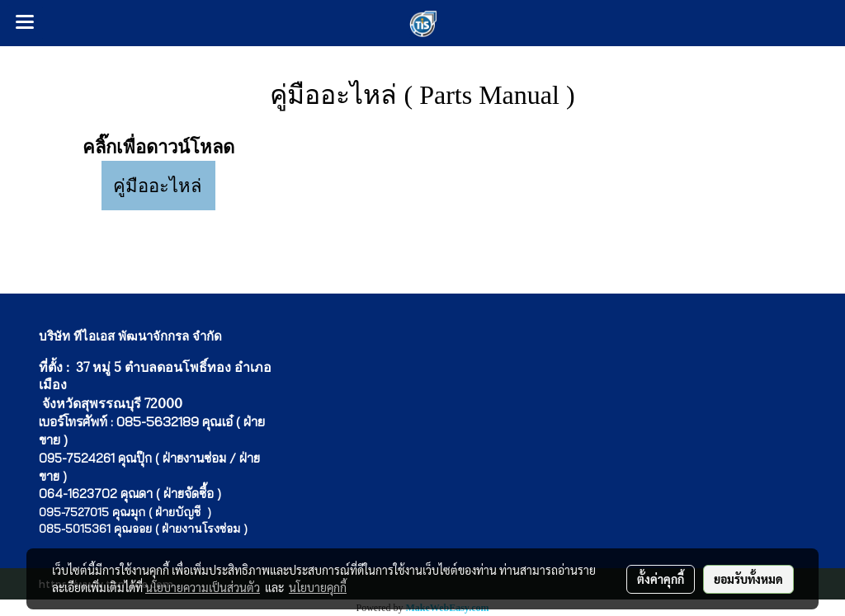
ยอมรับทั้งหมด (748, 579)
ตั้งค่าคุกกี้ (661, 579)
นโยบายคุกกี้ (318, 587)
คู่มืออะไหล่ (157, 186)
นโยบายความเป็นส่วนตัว (203, 587)
